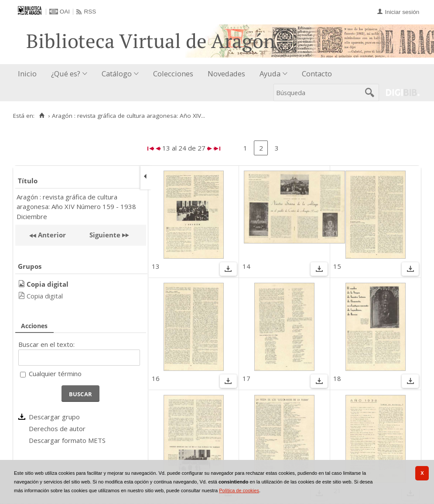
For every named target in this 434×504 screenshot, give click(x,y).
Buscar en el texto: (46, 344)
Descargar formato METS (67, 440)
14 (246, 266)
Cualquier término (55, 374)
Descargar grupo (54, 417)
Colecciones (173, 74)
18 (337, 378)
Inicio (27, 74)
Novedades (226, 74)
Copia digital (45, 296)
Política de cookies (239, 490)
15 (337, 266)
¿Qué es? (66, 74)
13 (156, 266)
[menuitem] (29, 74)
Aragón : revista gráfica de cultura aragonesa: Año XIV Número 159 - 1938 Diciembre (76, 207)
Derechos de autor (57, 429)
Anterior (51, 235)
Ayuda (270, 74)
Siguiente (105, 235)
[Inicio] (42, 116)
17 (246, 378)
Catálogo (117, 74)
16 (156, 378)
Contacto (317, 74)
